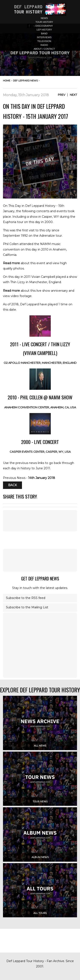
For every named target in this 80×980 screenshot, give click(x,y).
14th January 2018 (42, 478)
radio (44, 45)
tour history (44, 22)
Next (73, 95)
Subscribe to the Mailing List (27, 607)
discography (44, 26)
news (44, 18)
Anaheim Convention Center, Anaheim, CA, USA (40, 407)
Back (12, 485)
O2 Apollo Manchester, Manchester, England (40, 363)
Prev (62, 95)
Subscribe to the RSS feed (26, 598)
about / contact (44, 49)
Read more (11, 263)
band (44, 33)
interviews (44, 37)
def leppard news (25, 81)
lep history (44, 30)
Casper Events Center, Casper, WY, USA (40, 452)
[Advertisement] (40, 560)
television (44, 41)
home (7, 81)
